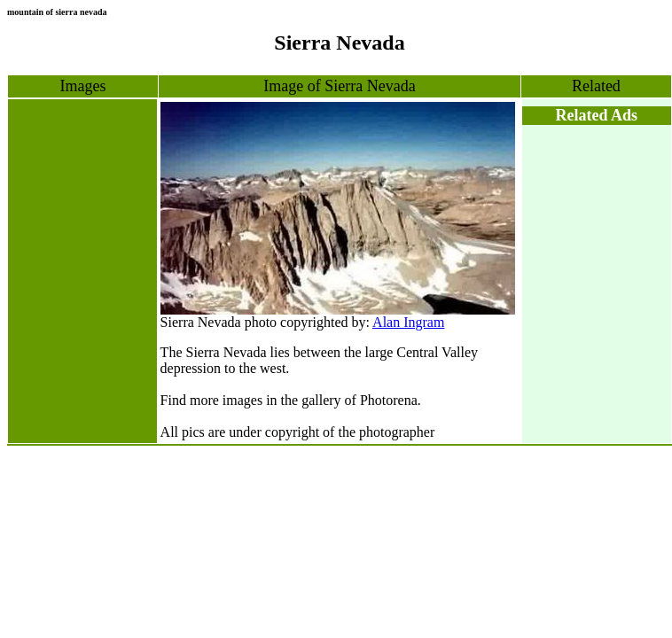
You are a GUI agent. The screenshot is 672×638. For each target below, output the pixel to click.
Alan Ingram (408, 322)
